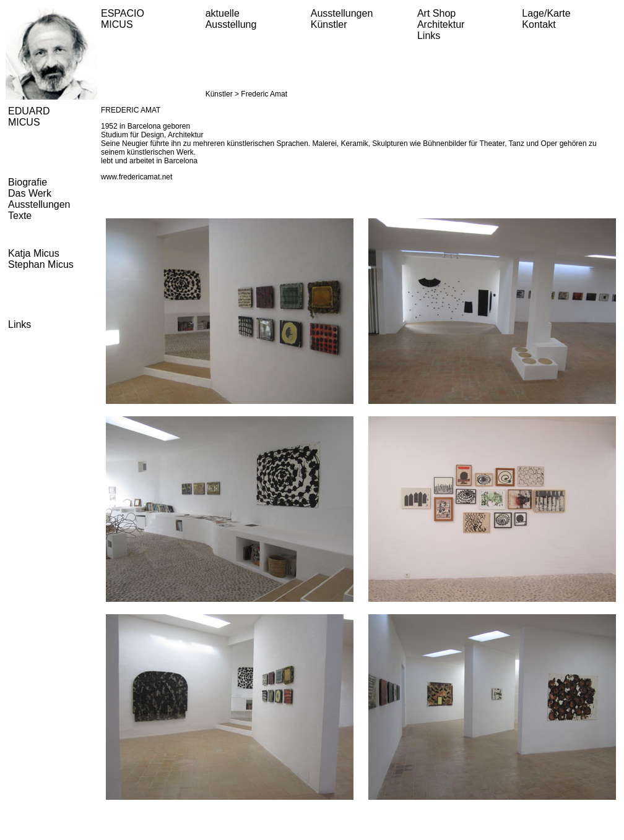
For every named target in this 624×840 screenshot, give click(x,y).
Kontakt (539, 24)
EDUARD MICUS (29, 117)
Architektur (441, 24)
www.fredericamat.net (136, 177)
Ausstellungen (342, 13)
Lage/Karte (546, 13)
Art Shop (436, 13)
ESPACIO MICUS (123, 19)
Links (429, 36)
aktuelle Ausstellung (231, 19)
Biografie (28, 182)
